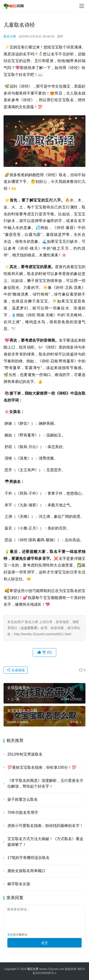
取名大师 (10, 36)
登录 (10, 935)
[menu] (82, 6)
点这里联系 (29, 628)
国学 (60, 36)
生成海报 (16, 670)
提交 (45, 943)
